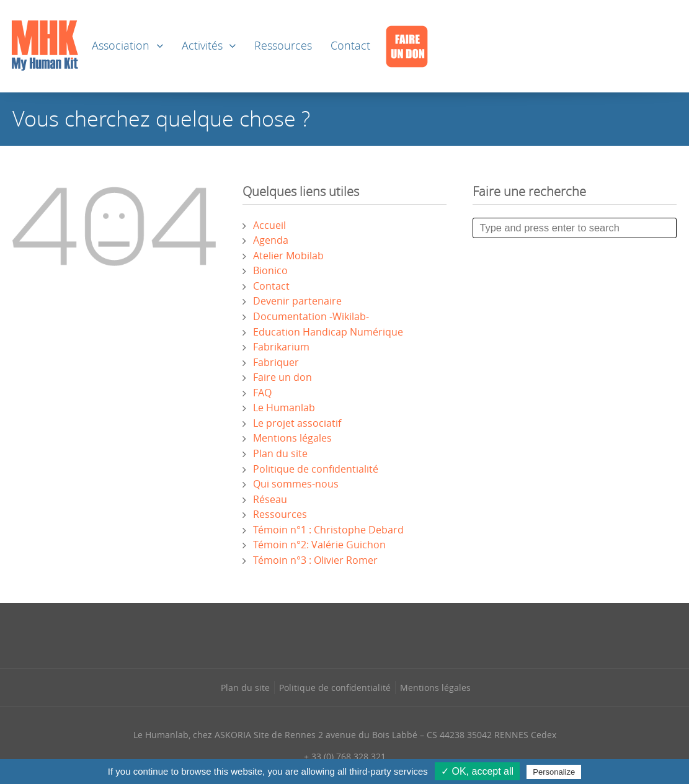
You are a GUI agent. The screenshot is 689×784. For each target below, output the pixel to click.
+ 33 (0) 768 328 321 (345, 756)
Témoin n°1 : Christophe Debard (328, 530)
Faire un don (282, 377)
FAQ (262, 393)
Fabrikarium (281, 347)
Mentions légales (292, 438)
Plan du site (280, 453)
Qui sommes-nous (296, 484)
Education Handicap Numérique (328, 332)
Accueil (269, 225)
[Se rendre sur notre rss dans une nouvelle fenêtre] (370, 634)
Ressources (283, 46)
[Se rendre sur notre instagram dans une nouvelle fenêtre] (319, 634)
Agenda (271, 240)
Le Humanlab (284, 408)
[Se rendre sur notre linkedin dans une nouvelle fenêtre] (345, 634)
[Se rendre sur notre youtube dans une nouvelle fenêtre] (396, 634)
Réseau (270, 499)
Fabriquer (276, 362)
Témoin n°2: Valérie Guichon (319, 545)
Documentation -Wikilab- (311, 316)
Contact (350, 46)
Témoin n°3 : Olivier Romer (315, 560)
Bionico (270, 270)
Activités (202, 46)
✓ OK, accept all (477, 771)
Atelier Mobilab (288, 256)
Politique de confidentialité (316, 469)
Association (121, 46)
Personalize (554, 772)
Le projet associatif (297, 423)
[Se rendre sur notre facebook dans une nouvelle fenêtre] (293, 634)
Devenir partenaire (297, 301)
